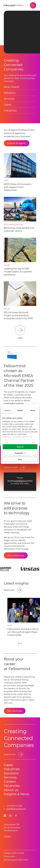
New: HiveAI (11, 87)
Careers (10, 782)
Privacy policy (10, 856)
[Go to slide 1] (19, 643)
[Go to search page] (27, 5)
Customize (20, 453)
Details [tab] (20, 410)
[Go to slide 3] (21, 643)
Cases (8, 105)
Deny (20, 459)
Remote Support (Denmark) (16, 860)
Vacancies (12, 786)
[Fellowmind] (10, 5)
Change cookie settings (14, 853)
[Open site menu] (33, 5)
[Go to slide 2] (20, 643)
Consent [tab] (7, 410)
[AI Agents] (19, 5)
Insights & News (16, 794)
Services (9, 99)
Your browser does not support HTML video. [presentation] (22, 32)
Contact (7, 836)
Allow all (20, 447)
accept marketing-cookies (20, 481)
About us (11, 790)
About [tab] (33, 410)
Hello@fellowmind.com (16, 809)
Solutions (10, 93)
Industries (10, 111)
